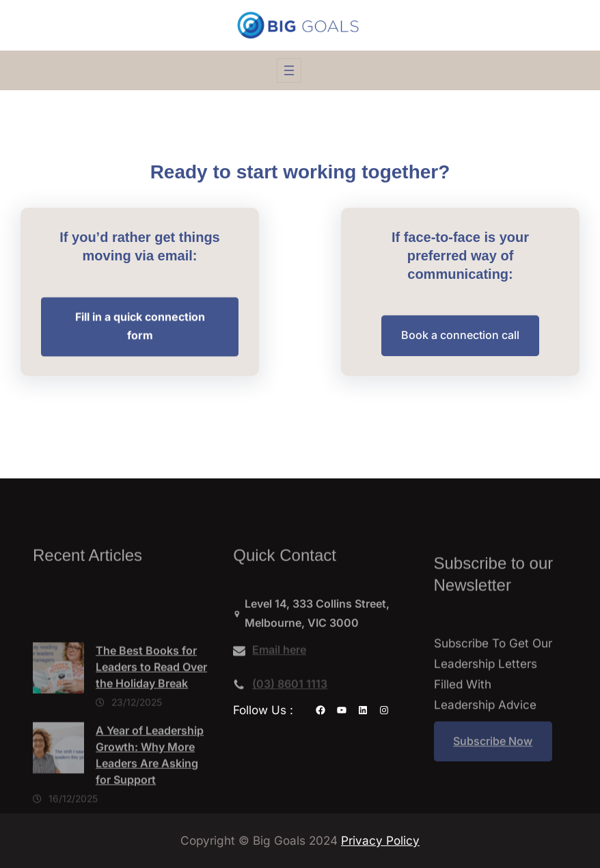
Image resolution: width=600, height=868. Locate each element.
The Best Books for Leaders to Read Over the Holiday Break (151, 703)
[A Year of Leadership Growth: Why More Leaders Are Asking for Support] (58, 787)
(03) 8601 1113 (290, 688)
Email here (279, 654)
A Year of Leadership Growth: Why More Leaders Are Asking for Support (150, 791)
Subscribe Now (493, 750)
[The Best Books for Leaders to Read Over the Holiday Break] (58, 707)
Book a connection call (460, 337)
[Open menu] (289, 70)
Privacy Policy (380, 840)
